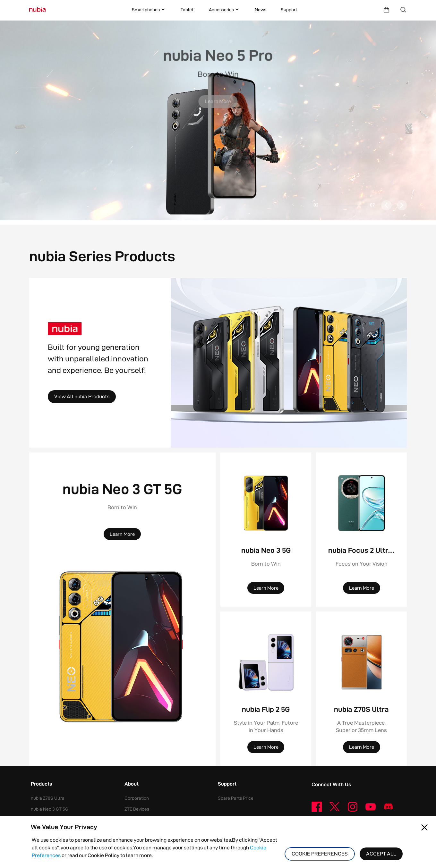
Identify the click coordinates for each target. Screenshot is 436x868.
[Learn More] (218, 97)
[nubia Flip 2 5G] (266, 662)
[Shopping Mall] (386, 10)
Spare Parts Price (236, 798)
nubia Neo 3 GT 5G (50, 809)
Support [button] (227, 784)
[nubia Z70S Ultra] (362, 662)
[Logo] (38, 10)
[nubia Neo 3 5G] (266, 503)
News (261, 10)
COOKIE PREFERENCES (320, 854)
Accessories (225, 10)
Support (289, 10)
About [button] (132, 784)
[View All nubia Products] (82, 397)
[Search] (403, 10)
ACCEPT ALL (381, 854)
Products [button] (41, 784)
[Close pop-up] (424, 828)
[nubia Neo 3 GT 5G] (122, 647)
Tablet (187, 10)
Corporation (137, 798)
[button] (218, 120)
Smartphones (149, 10)
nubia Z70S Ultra (48, 798)
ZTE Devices (137, 809)
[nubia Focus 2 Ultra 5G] (362, 503)
